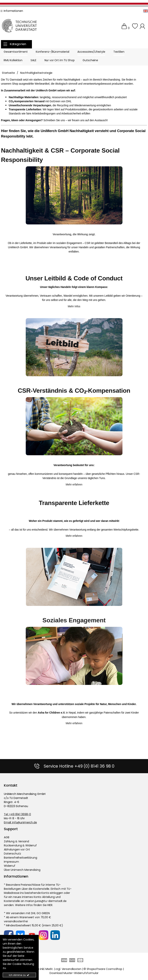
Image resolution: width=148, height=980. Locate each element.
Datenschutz (12, 854)
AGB (7, 837)
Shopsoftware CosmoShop (104, 969)
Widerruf (10, 866)
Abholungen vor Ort (17, 849)
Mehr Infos (74, 306)
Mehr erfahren (74, 484)
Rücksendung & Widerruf (20, 845)
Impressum (11, 862)
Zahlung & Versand (16, 841)
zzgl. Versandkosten (68, 969)
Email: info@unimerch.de (20, 822)
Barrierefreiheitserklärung (20, 858)
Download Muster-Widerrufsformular (74, 973)
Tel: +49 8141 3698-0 (17, 814)
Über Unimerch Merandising (22, 870)
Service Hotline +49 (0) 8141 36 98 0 (79, 766)
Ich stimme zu (19, 975)
